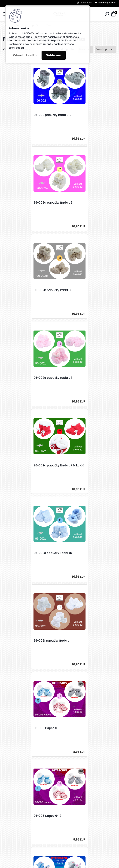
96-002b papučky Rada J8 (26, 203)
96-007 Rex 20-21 (76, 466)
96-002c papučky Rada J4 (83, 203)
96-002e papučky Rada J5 (83, 290)
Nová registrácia (107, 3)
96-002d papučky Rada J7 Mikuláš (26, 292)
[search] (107, 14)
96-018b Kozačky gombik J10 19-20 (59, 730)
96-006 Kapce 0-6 (77, 378)
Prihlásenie (86, 3)
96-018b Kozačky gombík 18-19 (29, 641)
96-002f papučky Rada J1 (25, 378)
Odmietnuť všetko (25, 55)
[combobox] (105, 49)
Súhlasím (54, 55)
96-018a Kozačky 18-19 (23, 553)
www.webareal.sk (75, 864)
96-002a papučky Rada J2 (83, 115)
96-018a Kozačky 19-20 (80, 553)
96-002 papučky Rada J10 (26, 115)
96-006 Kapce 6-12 (21, 466)
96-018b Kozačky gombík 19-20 (86, 641)
